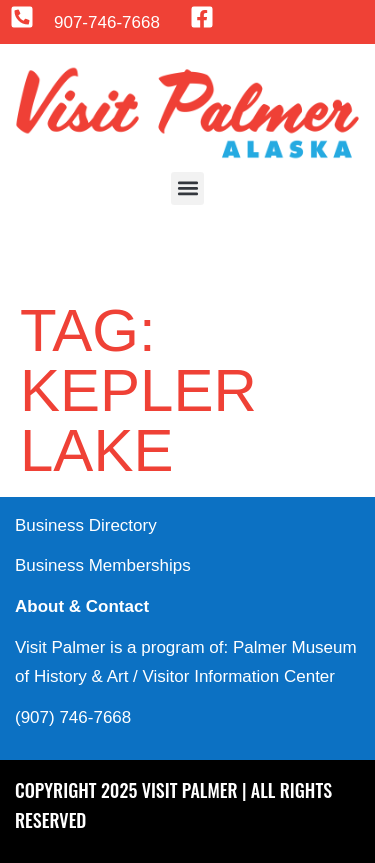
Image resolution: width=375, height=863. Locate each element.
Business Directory (86, 525)
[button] (187, 188)
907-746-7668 (107, 22)
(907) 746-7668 (73, 717)
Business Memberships (103, 565)
